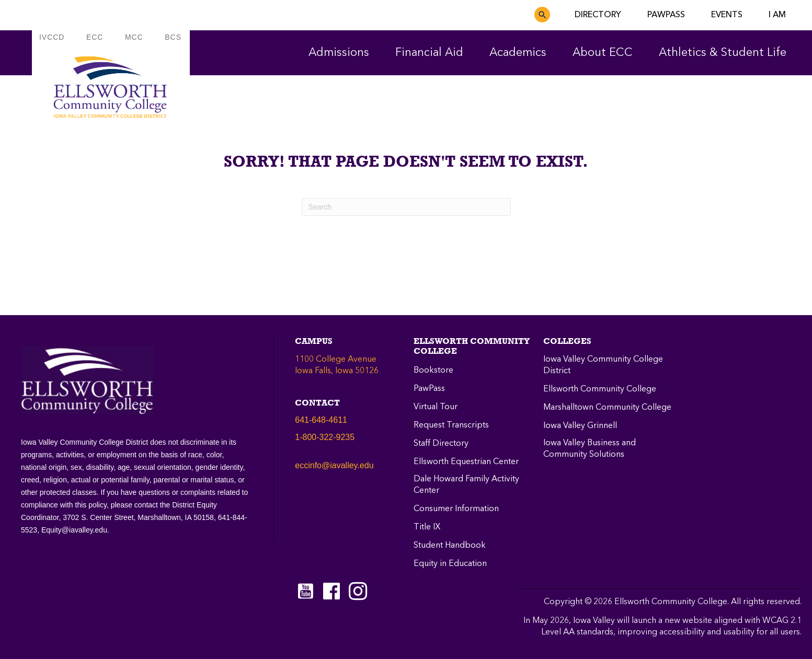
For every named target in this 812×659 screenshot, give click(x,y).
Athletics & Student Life (723, 53)
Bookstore (433, 371)
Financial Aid (429, 53)
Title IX (427, 527)
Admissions (339, 53)
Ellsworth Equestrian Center (466, 462)
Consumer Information (456, 509)
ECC (95, 37)
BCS (173, 37)
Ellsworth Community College (600, 389)
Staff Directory (441, 444)
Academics (518, 53)
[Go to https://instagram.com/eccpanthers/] (358, 591)
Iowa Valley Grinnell (580, 426)
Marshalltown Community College (607, 408)
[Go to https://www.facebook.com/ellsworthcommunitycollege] (331, 592)
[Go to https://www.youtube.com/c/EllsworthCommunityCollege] (305, 591)
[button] (542, 15)
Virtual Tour (436, 407)
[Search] (406, 207)
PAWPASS (666, 15)
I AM (777, 15)
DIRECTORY (598, 15)
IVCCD (52, 37)
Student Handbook (450, 546)
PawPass (429, 389)
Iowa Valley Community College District (603, 365)
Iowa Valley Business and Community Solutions (590, 449)
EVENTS (727, 15)
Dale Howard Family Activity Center (466, 485)
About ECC (603, 53)
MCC (134, 37)
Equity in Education (450, 564)
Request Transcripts (451, 425)
